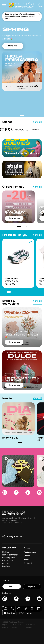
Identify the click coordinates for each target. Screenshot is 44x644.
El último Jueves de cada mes (22, 153)
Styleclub (28, 563)
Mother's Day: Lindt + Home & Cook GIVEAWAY (22, 379)
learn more (15, 218)
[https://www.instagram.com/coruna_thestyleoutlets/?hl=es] (5, 494)
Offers (27, 556)
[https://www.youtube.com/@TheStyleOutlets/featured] (39, 494)
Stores (27, 548)
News (26, 560)
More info (13, 46)
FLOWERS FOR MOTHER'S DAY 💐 (21, 336)
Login (12, 586)
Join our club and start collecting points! (18, 174)
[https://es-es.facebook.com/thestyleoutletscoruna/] (16, 494)
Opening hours (9, 558)
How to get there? (10, 555)
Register (32, 587)
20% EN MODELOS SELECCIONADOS (15, 212)
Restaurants (30, 552)
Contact (6, 563)
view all (37, 122)
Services (6, 566)
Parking (6, 552)
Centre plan (7, 561)
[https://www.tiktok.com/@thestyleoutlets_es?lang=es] (28, 494)
